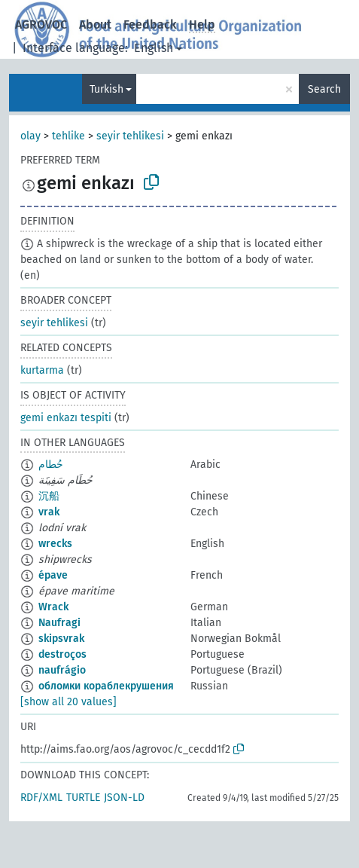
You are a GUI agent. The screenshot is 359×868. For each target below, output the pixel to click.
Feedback (150, 24)
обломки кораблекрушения (106, 686)
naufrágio (62, 670)
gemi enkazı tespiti (66, 418)
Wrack (53, 607)
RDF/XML (41, 798)
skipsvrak (61, 639)
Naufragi (59, 623)
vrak (49, 512)
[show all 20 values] (68, 702)
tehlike (68, 136)
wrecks (55, 544)
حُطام (51, 465)
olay (30, 136)
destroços (62, 654)
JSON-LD (124, 798)
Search (324, 89)
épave (53, 575)
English (154, 48)
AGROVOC (41, 24)
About (95, 24)
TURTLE (83, 798)
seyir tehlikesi (130, 136)
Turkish (106, 89)
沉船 (49, 496)
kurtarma (42, 370)
